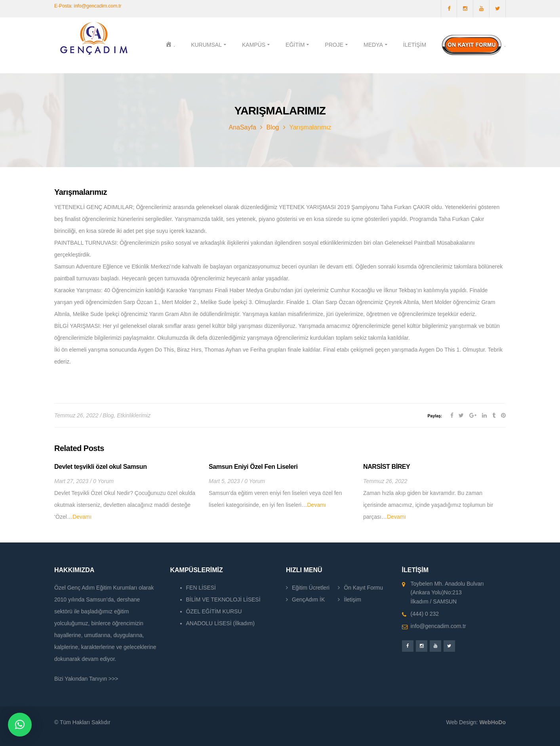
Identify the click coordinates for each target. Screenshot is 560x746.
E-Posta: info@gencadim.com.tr (88, 6)
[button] (20, 725)
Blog (272, 127)
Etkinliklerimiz (134, 415)
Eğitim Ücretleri (311, 588)
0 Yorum (103, 481)
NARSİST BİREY (387, 467)
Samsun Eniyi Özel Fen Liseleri (253, 467)
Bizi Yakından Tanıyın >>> (86, 679)
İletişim (352, 599)
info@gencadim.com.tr (438, 626)
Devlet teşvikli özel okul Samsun (101, 467)
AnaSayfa (242, 127)
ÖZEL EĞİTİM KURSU (214, 611)
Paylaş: (435, 416)
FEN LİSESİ (201, 588)
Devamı (82, 517)
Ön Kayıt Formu (363, 588)
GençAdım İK (308, 599)
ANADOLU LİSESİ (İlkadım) (221, 623)
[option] (126, 493)
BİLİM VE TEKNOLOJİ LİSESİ (223, 599)
